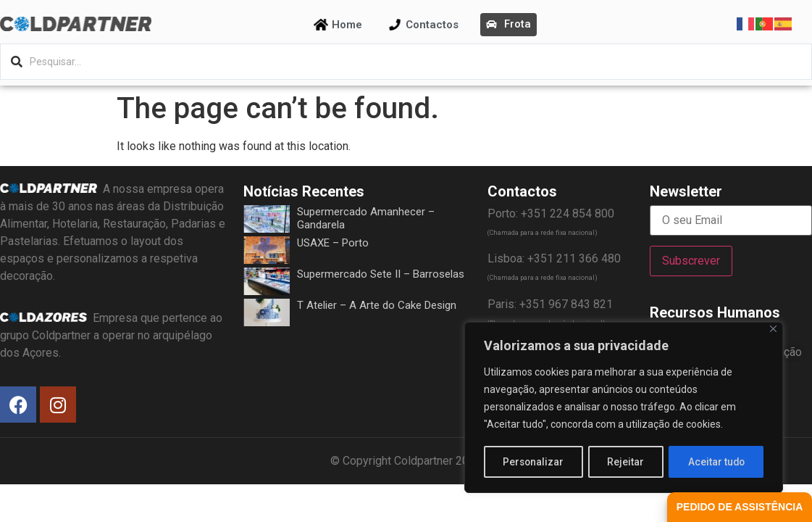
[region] (624, 408)
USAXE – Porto (333, 243)
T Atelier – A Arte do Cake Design (377, 305)
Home (347, 25)
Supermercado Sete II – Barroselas (381, 274)
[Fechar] (773, 330)
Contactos (432, 25)
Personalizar (534, 462)
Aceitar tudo (716, 462)
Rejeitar (626, 462)
